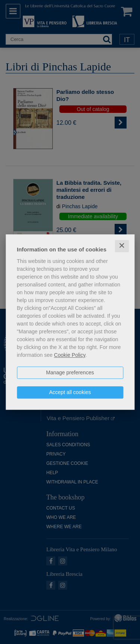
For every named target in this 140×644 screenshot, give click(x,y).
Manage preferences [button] (70, 372)
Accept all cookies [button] (70, 392)
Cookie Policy (70, 355)
